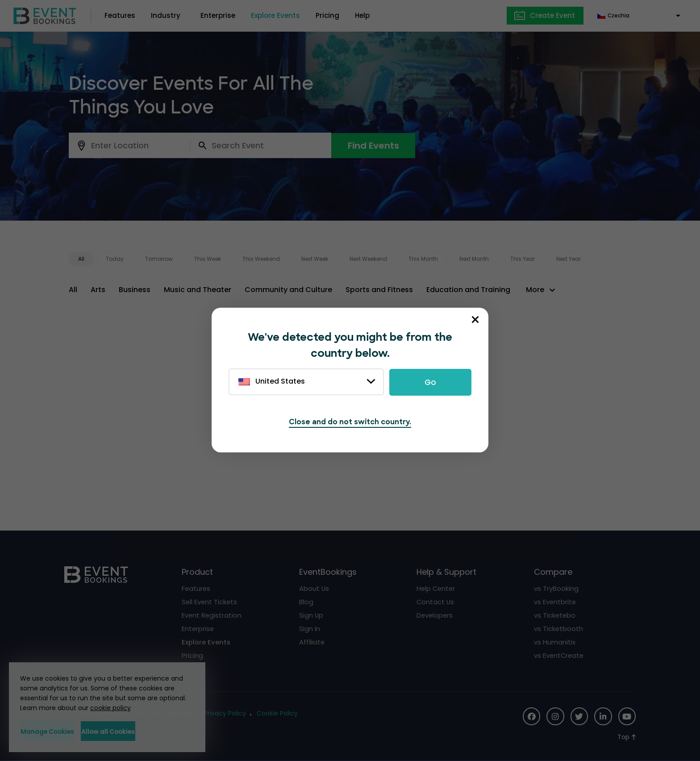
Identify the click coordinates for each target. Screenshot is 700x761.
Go (430, 382)
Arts (98, 290)
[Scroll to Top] (627, 737)
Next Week (315, 259)
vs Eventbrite (555, 602)
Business (135, 290)
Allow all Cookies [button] (150, 731)
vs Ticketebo (555, 615)
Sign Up (311, 615)
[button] (542, 290)
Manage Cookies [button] (61, 731)
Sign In (310, 629)
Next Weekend (368, 259)
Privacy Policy (225, 714)
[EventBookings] (45, 15)
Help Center (437, 588)
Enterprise (218, 15)
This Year (523, 259)
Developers (435, 615)
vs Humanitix (555, 642)
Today (115, 259)
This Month (423, 259)
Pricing (327, 15)
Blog (306, 602)
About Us (314, 588)
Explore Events (275, 15)
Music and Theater (198, 290)
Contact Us (436, 602)
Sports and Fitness (379, 290)
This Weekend (261, 259)
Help (362, 15)
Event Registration (212, 615)
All (81, 259)
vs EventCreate (560, 655)
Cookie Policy (278, 714)
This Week (208, 259)
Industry (166, 15)
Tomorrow (159, 259)
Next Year (569, 259)
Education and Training (468, 290)
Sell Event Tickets (210, 602)
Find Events (373, 146)
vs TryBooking (556, 588)
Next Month (474, 259)
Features (120, 15)
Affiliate (312, 642)
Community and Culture (288, 290)
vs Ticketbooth (559, 629)
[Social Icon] (530, 716)
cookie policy (110, 708)
